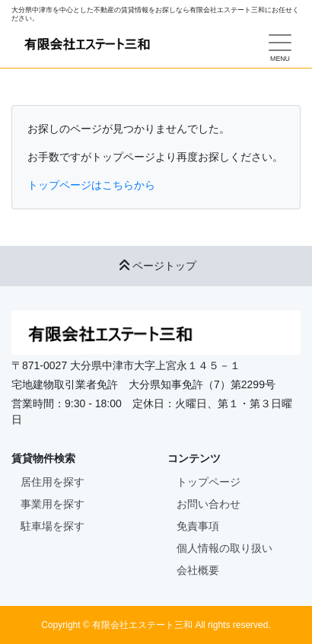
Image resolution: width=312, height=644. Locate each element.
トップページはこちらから (91, 185)
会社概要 (198, 570)
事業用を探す (53, 504)
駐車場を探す (53, 526)
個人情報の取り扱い (224, 548)
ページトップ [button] (156, 266)
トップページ (209, 482)
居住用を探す (53, 482)
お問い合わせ (209, 504)
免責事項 (198, 526)
